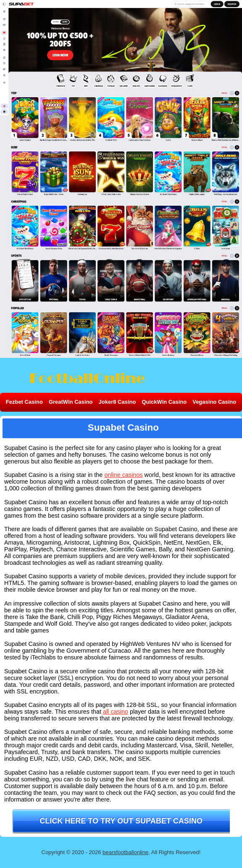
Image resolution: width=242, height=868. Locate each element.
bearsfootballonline (125, 852)
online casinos (123, 475)
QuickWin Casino (164, 402)
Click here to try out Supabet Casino (121, 821)
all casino (116, 712)
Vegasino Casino (214, 402)
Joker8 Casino (117, 402)
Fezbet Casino (24, 402)
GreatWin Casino (71, 402)
